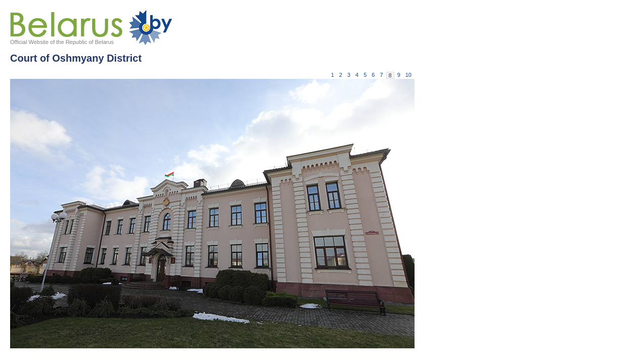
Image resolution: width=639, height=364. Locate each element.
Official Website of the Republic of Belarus (62, 42)
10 (408, 75)
